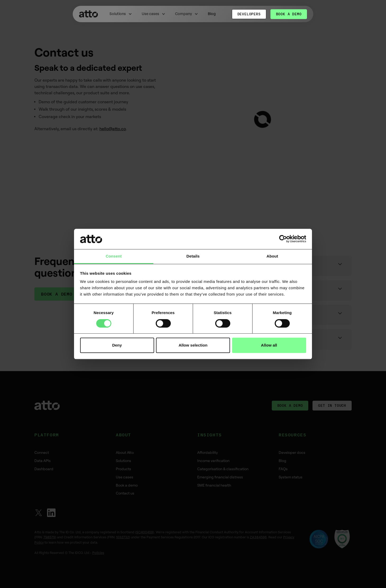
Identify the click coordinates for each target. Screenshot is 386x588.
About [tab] (272, 256)
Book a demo (289, 14)
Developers (249, 14)
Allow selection (193, 345)
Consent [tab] (114, 256)
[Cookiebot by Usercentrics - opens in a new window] (283, 239)
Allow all (269, 345)
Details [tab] (193, 256)
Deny (117, 345)
